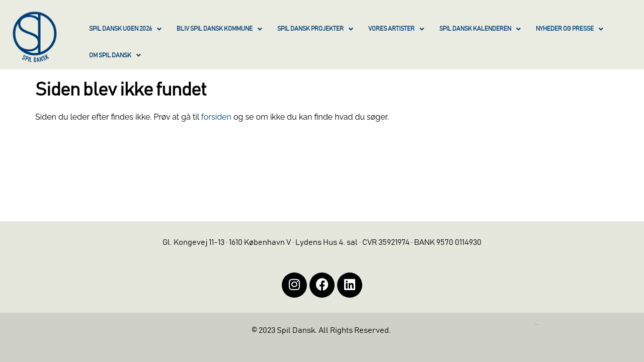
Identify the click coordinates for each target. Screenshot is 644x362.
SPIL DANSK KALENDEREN (480, 29)
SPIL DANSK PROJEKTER (315, 29)
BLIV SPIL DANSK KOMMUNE (219, 29)
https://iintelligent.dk (537, 325)
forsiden (216, 117)
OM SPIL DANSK (115, 55)
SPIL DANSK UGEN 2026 (125, 29)
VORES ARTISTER (396, 29)
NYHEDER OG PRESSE (570, 29)
